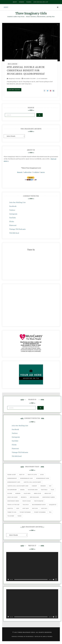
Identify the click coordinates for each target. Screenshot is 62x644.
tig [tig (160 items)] (50, 512)
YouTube (13, 218)
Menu (6, 7)
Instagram (13, 214)
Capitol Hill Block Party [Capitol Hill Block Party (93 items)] (32, 482)
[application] (32, 567)
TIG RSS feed (14, 233)
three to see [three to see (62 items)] (12, 512)
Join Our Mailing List (18, 202)
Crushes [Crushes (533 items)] (43, 486)
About (15, 2)
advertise (28, 172)
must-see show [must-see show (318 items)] (13, 497)
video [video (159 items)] (20, 516)
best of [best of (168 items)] (22, 475)
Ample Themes (47, 637)
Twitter (12, 210)
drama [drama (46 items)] (22, 490)
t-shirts (36, 172)
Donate (22, 2)
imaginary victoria (14, 79)
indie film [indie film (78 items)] (37, 493)
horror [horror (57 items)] (18, 493)
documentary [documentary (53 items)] (12, 490)
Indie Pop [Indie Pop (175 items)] (48, 493)
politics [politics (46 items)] (26, 505)
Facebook (13, 206)
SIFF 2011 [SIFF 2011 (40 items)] (35, 508)
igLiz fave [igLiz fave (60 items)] (27, 493)
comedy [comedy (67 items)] (34, 486)
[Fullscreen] (56, 580)
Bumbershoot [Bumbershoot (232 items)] (12, 478)
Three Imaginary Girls (31, 13)
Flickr (12, 222)
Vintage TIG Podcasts (18, 229)
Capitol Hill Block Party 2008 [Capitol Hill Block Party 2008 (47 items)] (18, 486)
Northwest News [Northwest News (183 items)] (13, 501)
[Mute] (54, 580)
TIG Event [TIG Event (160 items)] (11, 516)
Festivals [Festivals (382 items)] (44, 490)
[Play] (8, 580)
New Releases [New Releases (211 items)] (35, 497)
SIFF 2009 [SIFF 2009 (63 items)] (26, 508)
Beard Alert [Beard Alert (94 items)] (12, 475)
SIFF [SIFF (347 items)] (18, 508)
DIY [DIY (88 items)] (50, 486)
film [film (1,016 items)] (52, 490)
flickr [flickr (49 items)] (10, 493)
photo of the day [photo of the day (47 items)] (13, 505)
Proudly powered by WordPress (23, 637)
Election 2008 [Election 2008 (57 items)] (33, 490)
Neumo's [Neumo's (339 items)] (24, 497)
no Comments (42, 79)
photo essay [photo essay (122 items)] (27, 501)
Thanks (29, 2)
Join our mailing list (41, 2)
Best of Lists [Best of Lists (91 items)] (32, 475)
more (43, 172)
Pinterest (13, 225)
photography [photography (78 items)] (39, 501)
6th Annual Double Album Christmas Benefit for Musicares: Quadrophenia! (26, 70)
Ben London (13, 64)
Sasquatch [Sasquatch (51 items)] (53, 505)
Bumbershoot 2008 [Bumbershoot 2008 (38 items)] (43, 478)
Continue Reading (14, 90)
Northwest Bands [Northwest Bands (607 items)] (49, 497)
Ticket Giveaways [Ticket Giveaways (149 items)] (40, 512)
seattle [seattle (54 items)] (10, 508)
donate (20, 172)
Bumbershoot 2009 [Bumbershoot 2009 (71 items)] (14, 482)
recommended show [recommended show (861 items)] (39, 505)
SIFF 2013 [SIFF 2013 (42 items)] (44, 508)
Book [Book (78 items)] (42, 475)
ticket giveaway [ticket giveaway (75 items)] (25, 512)
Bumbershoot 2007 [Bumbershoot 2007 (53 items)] (27, 478)
